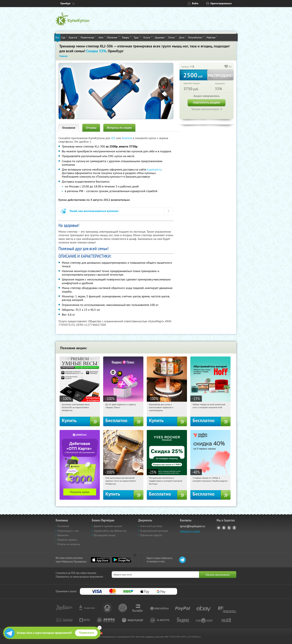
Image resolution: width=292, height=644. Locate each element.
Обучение (113, 37)
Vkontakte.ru (224, 528)
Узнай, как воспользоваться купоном (94, 211)
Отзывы (91, 128)
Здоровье (160, 37)
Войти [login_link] (195, 3)
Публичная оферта (151, 535)
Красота (74, 37)
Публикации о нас (68, 531)
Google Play (122, 560)
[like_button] (226, 67)
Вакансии (63, 535)
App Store (100, 560)
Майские (212, 37)
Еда (64, 37)
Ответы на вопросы (69, 544)
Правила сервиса (67, 540)
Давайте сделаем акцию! (108, 526)
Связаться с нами (190, 531)
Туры (137, 37)
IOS (114, 138)
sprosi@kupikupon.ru (192, 526)
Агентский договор (151, 526)
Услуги (148, 37)
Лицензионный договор (154, 531)
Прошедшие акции (105, 535)
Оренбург (65, 3)
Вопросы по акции (119, 128)
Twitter (229, 528)
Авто (102, 37)
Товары (127, 37)
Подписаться (87, 633)
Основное (69, 128)
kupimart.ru (154, 169)
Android (127, 138)
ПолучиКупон (196, 37)
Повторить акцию (207, 103)
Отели (173, 37)
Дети (182, 37)
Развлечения (89, 37)
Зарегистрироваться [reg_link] (221, 3)
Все (57, 37)
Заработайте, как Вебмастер (110, 531)
